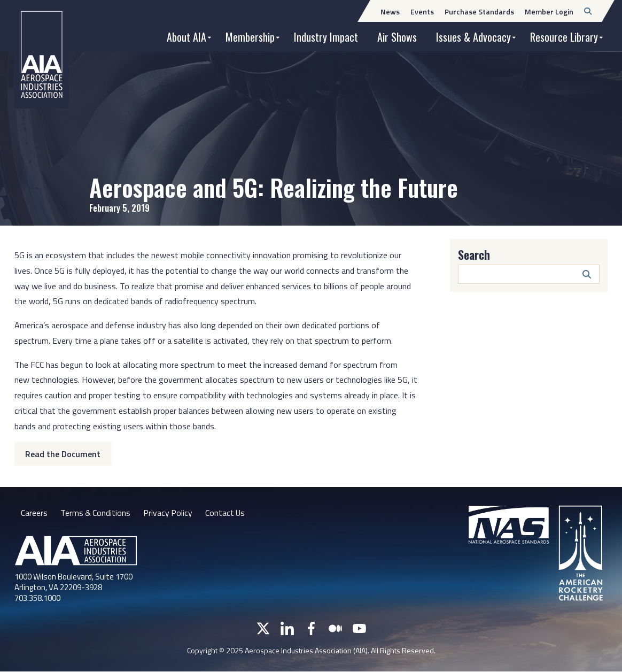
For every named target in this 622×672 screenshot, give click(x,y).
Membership (250, 37)
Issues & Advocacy (473, 37)
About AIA (186, 37)
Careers (34, 513)
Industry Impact (326, 37)
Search (474, 254)
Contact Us (227, 513)
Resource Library (564, 37)
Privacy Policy (169, 513)
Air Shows (397, 37)
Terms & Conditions (96, 513)
